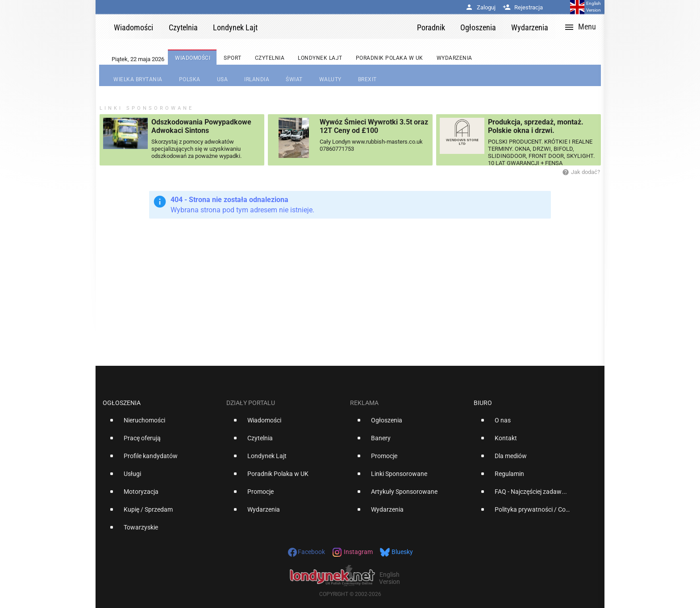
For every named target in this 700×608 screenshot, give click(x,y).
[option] (161, 424)
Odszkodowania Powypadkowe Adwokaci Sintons (201, 126)
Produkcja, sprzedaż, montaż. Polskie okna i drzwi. (536, 126)
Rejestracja (523, 7)
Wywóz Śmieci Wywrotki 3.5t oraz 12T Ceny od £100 (374, 126)
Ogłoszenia (122, 403)
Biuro (483, 403)
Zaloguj (480, 7)
